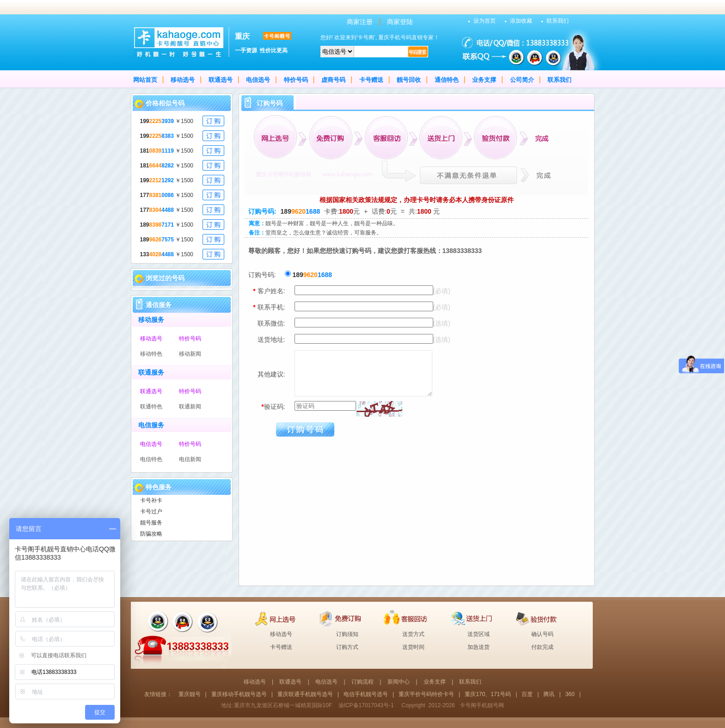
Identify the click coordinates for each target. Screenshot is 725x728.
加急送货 (479, 647)
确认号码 (542, 634)
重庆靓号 (190, 694)
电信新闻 (190, 459)
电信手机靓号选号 (366, 694)
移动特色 (151, 354)
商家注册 (360, 22)
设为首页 (485, 21)
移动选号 (183, 80)
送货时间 (413, 647)
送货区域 (479, 634)
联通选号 (221, 80)
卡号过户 (151, 512)
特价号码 (296, 80)
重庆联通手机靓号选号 (305, 694)
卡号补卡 (151, 500)
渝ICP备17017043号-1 (366, 705)
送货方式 (413, 634)
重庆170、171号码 (488, 694)
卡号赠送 (371, 80)
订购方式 (347, 647)
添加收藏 (521, 21)
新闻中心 (399, 682)
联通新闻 (190, 407)
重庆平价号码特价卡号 (426, 694)
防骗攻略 (151, 534)
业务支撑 (484, 80)
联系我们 (558, 21)
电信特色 (151, 459)
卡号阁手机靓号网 (482, 705)
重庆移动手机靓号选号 (239, 694)
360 (570, 694)
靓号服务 (151, 523)
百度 (527, 694)
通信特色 (447, 80)
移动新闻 (190, 354)
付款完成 (542, 647)
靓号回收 (409, 80)
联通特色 (151, 407)
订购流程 (362, 682)
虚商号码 (333, 80)
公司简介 (522, 80)
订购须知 (347, 634)
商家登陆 (400, 22)
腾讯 (549, 694)
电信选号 (258, 80)
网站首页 (145, 80)
